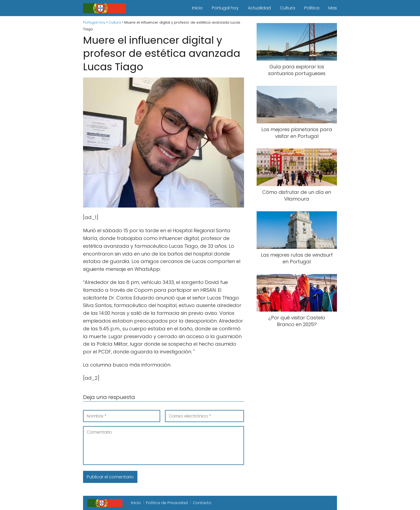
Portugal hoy (225, 8)
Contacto (202, 503)
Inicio (197, 8)
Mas (333, 8)
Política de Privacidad (167, 503)
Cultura (288, 8)
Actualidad (259, 8)
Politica (312, 8)
